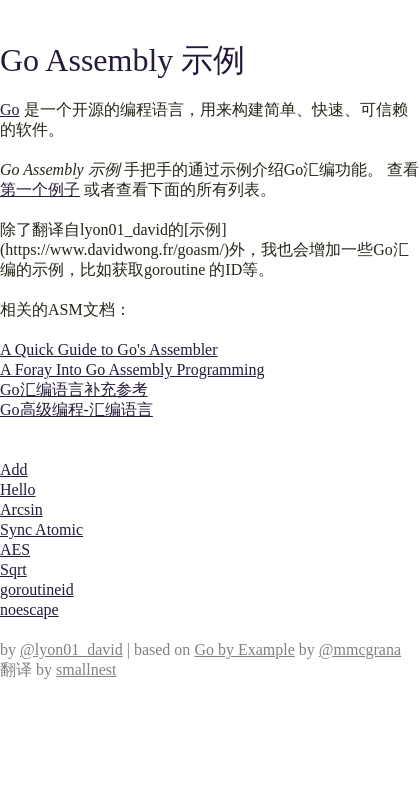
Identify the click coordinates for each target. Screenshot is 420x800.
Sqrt (13, 569)
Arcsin (21, 509)
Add (14, 469)
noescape (29, 609)
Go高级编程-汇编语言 (76, 409)
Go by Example (244, 649)
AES (15, 549)
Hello (18, 489)
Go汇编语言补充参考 (74, 389)
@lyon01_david (71, 649)
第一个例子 (40, 189)
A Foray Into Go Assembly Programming (132, 369)
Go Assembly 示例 (122, 60)
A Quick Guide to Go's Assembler (109, 349)
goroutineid (37, 589)
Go (10, 109)
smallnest (86, 669)
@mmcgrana (360, 649)
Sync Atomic (41, 529)
